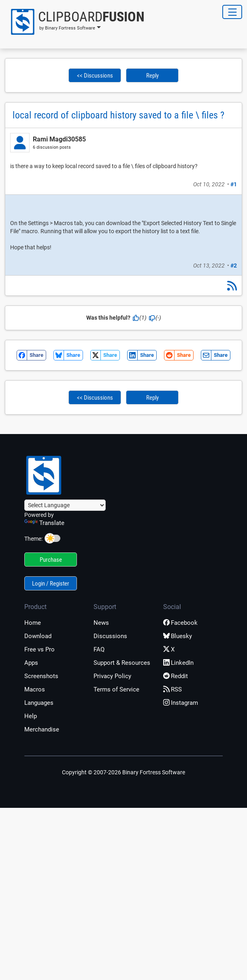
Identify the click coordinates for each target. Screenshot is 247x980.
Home (33, 623)
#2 (234, 266)
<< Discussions (95, 76)
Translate (44, 523)
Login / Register (51, 584)
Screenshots (41, 676)
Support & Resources (122, 663)
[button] (75, 22)
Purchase (51, 560)
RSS (172, 689)
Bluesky (178, 636)
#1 (234, 184)
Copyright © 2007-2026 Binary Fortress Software (123, 772)
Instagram (181, 703)
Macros (35, 689)
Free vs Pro (39, 649)
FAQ (99, 649)
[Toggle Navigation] (232, 12)
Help (31, 716)
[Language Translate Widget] (65, 505)
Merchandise (42, 729)
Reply (152, 76)
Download (38, 636)
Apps (31, 663)
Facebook (180, 623)
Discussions (110, 636)
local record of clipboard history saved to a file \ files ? (118, 115)
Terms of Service (116, 689)
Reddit (176, 676)
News (101, 623)
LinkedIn (178, 663)
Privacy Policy (112, 676)
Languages (39, 703)
